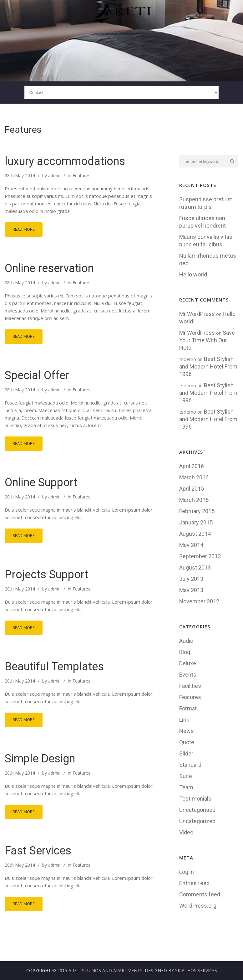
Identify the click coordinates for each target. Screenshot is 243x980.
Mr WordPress (197, 314)
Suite (186, 776)
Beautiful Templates (54, 667)
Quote (187, 742)
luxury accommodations (65, 161)
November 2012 (199, 601)
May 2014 (191, 545)
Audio (186, 641)
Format (188, 708)
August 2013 (195, 567)
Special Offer (37, 375)
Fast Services (38, 851)
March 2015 (194, 500)
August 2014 (195, 534)
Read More (24, 229)
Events (188, 675)
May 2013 (191, 590)
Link (184, 720)
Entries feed (194, 883)
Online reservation (49, 268)
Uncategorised (197, 810)
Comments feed (200, 894)
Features (81, 175)
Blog (185, 652)
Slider (186, 753)
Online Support (41, 482)
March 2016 (194, 477)
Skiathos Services (196, 970)
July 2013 (191, 579)
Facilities (190, 686)
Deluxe (188, 663)
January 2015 (196, 522)
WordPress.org (198, 906)
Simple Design (40, 759)
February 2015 (197, 511)
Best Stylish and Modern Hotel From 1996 (208, 366)
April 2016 (192, 466)
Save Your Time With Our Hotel (207, 340)
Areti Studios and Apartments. (106, 970)
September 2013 (200, 556)
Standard (190, 765)
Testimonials (195, 799)
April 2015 (192, 489)
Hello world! (194, 274)
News (187, 731)
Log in (187, 872)
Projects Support (47, 575)
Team (186, 787)
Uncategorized (197, 821)
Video (186, 832)
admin (54, 175)
